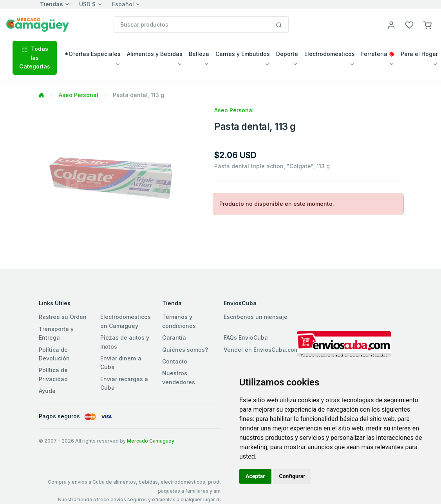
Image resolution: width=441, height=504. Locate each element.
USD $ (87, 4)
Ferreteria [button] (378, 54)
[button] (427, 24)
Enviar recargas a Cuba (124, 383)
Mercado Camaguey (151, 441)
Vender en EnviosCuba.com (261, 350)
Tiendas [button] (52, 4)
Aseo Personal (79, 95)
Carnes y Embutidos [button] (243, 54)
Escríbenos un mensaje (256, 317)
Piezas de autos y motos (125, 342)
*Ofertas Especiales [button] (93, 54)
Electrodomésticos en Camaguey (126, 321)
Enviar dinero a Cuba (121, 363)
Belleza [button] (199, 54)
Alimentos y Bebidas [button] (155, 54)
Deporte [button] (287, 54)
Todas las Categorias (35, 58)
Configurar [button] (292, 476)
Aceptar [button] (255, 476)
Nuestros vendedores (179, 377)
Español (123, 4)
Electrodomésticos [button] (330, 54)
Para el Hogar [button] (419, 54)
